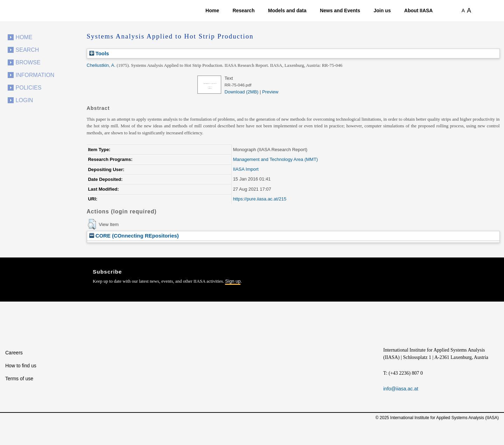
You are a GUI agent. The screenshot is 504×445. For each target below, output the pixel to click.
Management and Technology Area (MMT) (276, 159)
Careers (14, 353)
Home (212, 10)
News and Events (340, 10)
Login (24, 100)
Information (35, 75)
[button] (92, 224)
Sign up (233, 281)
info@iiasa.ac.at (401, 389)
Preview (270, 92)
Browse (28, 62)
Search (27, 50)
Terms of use (19, 379)
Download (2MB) (242, 92)
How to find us (21, 366)
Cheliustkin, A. (101, 65)
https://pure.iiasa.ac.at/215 (260, 199)
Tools (99, 53)
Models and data (287, 10)
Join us (382, 10)
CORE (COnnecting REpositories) (134, 236)
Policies (29, 88)
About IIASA (419, 10)
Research (243, 10)
